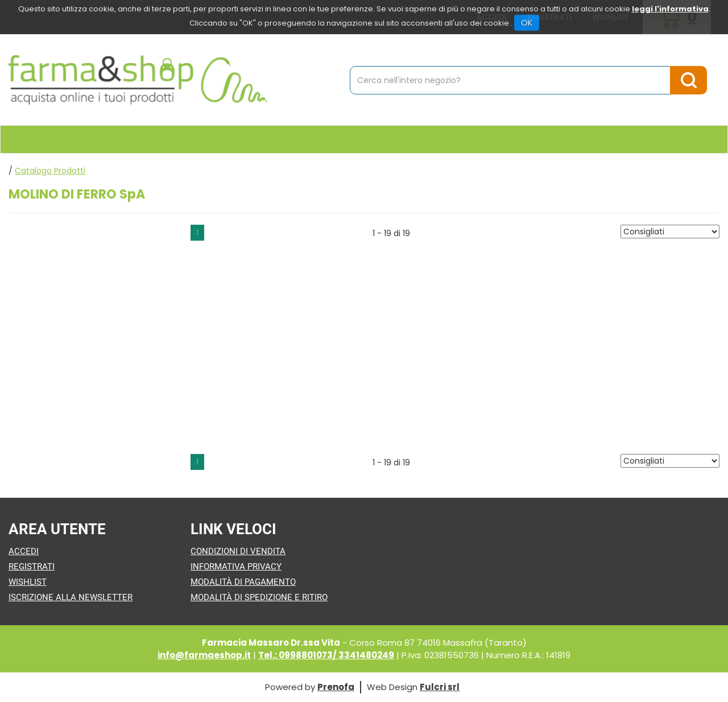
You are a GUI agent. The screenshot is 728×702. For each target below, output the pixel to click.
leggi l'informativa (670, 9)
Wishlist (28, 582)
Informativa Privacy (236, 567)
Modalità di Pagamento (243, 582)
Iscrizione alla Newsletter (71, 597)
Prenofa (336, 687)
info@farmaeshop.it (204, 655)
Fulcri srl (440, 687)
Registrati (32, 567)
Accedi (24, 551)
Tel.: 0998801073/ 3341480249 (326, 655)
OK (527, 23)
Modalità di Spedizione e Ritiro (259, 597)
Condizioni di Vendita (238, 551)
